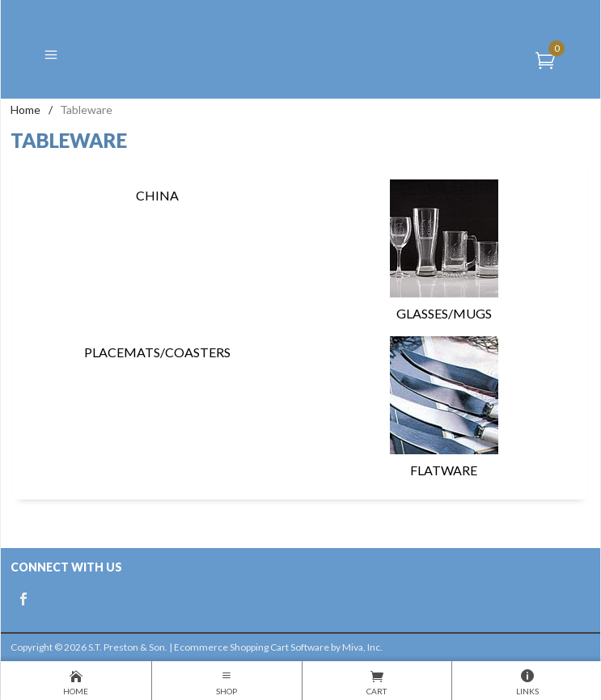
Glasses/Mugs (444, 250)
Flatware (444, 407)
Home (25, 110)
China (157, 195)
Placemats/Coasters (157, 352)
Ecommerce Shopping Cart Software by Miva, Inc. (278, 647)
